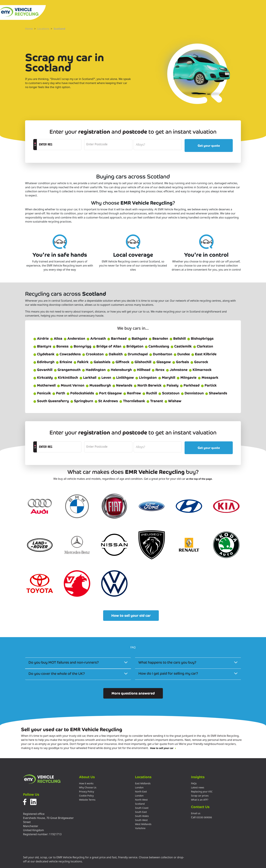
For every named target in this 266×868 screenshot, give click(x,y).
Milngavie (187, 378)
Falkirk (81, 362)
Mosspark (208, 378)
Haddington (94, 370)
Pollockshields (80, 393)
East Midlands (143, 783)
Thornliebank (132, 401)
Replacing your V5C (202, 792)
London (139, 787)
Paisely (171, 385)
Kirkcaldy (43, 378)
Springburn (82, 401)
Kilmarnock (200, 370)
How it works (86, 783)
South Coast (142, 808)
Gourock (199, 362)
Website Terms (87, 800)
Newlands (122, 385)
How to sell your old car (131, 616)
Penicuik (42, 393)
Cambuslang (157, 346)
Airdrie (41, 339)
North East (141, 792)
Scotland (59, 29)
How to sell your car (163, 748)
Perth (59, 393)
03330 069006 (204, 817)
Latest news (198, 787)
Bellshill (178, 339)
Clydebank (44, 354)
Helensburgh (119, 370)
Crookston (93, 354)
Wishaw (173, 401)
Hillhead (142, 370)
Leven (104, 378)
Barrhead (117, 339)
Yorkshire (140, 828)
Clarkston (203, 346)
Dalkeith (114, 354)
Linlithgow (123, 378)
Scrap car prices (200, 796)
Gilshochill (141, 362)
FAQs (194, 783)
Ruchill (150, 393)
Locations (43, 29)
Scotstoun (169, 393)
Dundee (182, 354)
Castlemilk (181, 346)
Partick (209, 385)
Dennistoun (192, 393)
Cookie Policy (86, 796)
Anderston (74, 339)
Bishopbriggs (200, 339)
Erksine (64, 362)
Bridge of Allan (107, 346)
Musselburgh (98, 385)
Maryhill (167, 378)
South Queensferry (51, 401)
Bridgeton (133, 346)
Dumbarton (161, 354)
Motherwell (44, 385)
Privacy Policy (87, 792)
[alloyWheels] (158, 145)
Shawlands (216, 393)
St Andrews (106, 401)
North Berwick (148, 385)
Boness (61, 346)
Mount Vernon (71, 385)
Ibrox (158, 370)
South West (141, 820)
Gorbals (181, 362)
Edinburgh (44, 362)
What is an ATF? (200, 800)
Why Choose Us (88, 787)
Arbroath (96, 339)
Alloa (56, 339)
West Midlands (143, 824)
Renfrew (132, 393)
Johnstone (177, 370)
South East (141, 812)
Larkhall (88, 378)
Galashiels (100, 362)
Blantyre (42, 346)
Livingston (146, 378)
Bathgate (138, 339)
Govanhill (43, 370)
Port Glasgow (109, 393)
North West (141, 800)
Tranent (155, 401)
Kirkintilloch (66, 378)
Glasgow (162, 362)
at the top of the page (199, 479)
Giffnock (121, 362)
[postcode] (108, 145)
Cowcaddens (68, 354)
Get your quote (209, 146)
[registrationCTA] (59, 145)
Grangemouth (67, 370)
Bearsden (158, 339)
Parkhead (190, 385)
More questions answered (133, 693)
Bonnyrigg (81, 346)
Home (29, 29)
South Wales (142, 816)
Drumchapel (136, 354)
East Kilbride (204, 354)
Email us (196, 813)
